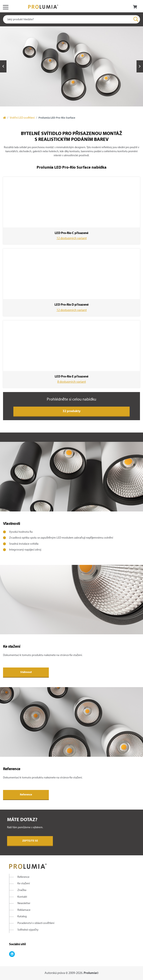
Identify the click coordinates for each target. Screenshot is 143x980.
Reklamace (24, 910)
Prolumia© (91, 973)
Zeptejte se (30, 841)
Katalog (22, 917)
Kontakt (22, 897)
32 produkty (71, 411)
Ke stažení (24, 884)
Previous (3, 66)
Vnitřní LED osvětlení (22, 118)
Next (140, 66)
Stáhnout (26, 672)
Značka (22, 890)
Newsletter (24, 903)
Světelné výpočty (28, 930)
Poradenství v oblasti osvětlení (36, 923)
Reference (26, 795)
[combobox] (71, 19)
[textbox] (71, 19)
